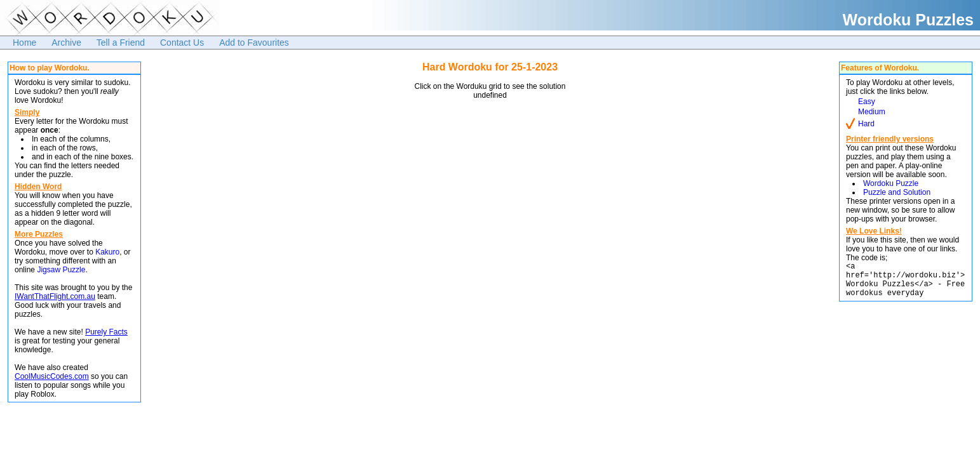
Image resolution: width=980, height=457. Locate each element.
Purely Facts (106, 332)
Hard (866, 124)
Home (24, 43)
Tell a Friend (121, 43)
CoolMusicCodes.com (52, 376)
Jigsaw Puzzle (61, 270)
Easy (867, 102)
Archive (66, 43)
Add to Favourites (254, 43)
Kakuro (107, 252)
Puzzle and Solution (897, 192)
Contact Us (182, 43)
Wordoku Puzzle (891, 183)
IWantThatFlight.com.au (55, 296)
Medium (872, 112)
